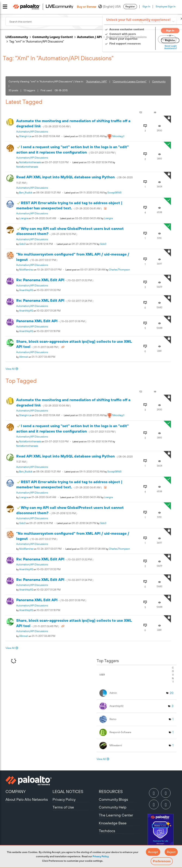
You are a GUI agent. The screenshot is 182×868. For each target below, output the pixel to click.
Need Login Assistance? (160, 47)
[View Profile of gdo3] (22, 244)
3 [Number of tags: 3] (173, 706)
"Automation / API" (96, 81)
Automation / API (89, 37)
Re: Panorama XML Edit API (55, 280)
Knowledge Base (113, 823)
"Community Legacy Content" (130, 81)
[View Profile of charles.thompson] (119, 270)
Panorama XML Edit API (51, 321)
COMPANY (16, 792)
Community (159, 81)
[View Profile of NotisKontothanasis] (30, 162)
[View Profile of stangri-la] (25, 136)
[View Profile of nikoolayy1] (118, 136)
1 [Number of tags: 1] (173, 719)
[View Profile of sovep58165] (114, 193)
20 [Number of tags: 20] (172, 693)
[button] (153, 852)
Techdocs (107, 831)
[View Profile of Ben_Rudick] (26, 193)
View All (10, 369)
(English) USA (109, 6)
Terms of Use (63, 807)
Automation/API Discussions (32, 132)
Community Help (113, 807)
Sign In (146, 6)
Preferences (162, 861)
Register (130, 6)
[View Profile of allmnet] (24, 357)
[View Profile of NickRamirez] (26, 270)
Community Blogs (113, 799)
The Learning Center (116, 815)
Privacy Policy (100, 856)
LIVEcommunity (17, 37)
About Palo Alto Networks (27, 799)
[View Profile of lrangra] (24, 218)
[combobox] (76, 21)
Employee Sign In (166, 6)
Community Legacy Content (53, 37)
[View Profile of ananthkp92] (26, 290)
